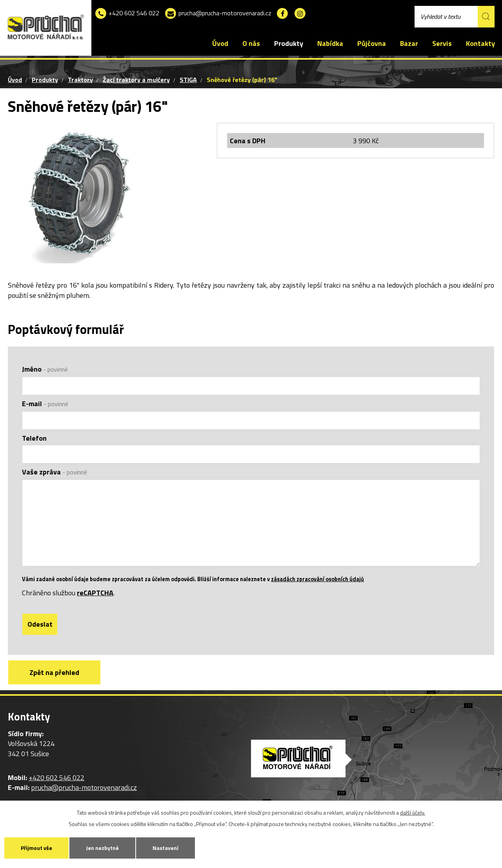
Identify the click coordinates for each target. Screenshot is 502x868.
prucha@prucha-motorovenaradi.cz (218, 14)
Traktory (80, 80)
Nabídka (330, 43)
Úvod (220, 43)
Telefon (34, 438)
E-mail (45, 404)
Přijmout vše (36, 848)
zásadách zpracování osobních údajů (317, 579)
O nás (251, 43)
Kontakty (480, 43)
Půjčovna (372, 43)
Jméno (45, 369)
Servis (442, 43)
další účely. (413, 812)
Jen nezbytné (102, 848)
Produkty (289, 43)
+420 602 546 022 (127, 14)
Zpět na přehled (54, 673)
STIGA (188, 80)
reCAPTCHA (95, 593)
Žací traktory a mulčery (136, 80)
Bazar (409, 43)
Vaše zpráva (55, 472)
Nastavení (166, 848)
